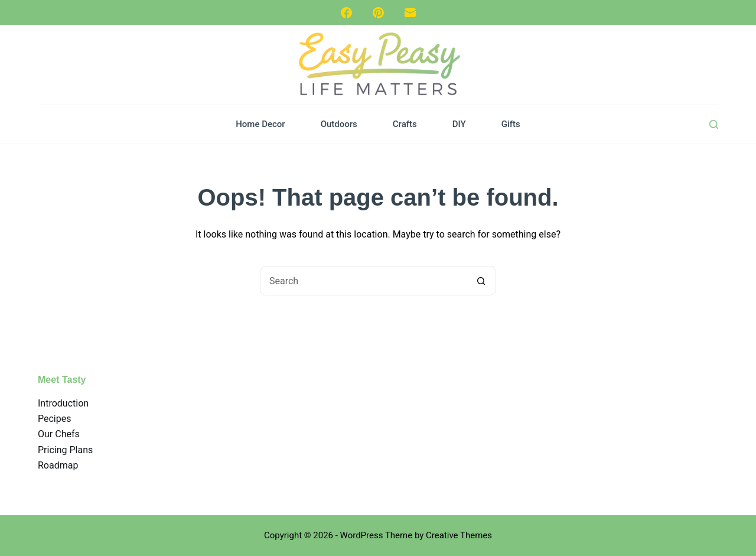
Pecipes (54, 419)
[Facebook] (346, 13)
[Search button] (481, 281)
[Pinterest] (378, 13)
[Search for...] (363, 281)
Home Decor (260, 124)
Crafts (405, 124)
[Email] (410, 13)
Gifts (511, 124)
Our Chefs (59, 434)
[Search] (714, 124)
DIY (459, 124)
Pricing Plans (65, 450)
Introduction (63, 403)
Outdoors (339, 124)
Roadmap (58, 465)
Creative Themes (459, 535)
